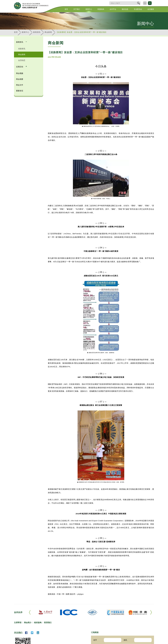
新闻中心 (89, 9)
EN (145, 3)
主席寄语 (18, 623)
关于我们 (77, 9)
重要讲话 (20, 91)
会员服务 (151, 9)
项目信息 (125, 9)
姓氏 (125, 640)
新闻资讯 (37, 32)
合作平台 (113, 9)
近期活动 (20, 67)
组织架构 (38, 623)
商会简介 (28, 623)
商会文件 (20, 85)
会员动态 (22, 60)
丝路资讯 (22, 49)
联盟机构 (101, 9)
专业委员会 (138, 9)
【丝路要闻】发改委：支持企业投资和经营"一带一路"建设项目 (81, 32)
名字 (95, 640)
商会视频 (20, 73)
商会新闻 (48, 32)
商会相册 (20, 79)
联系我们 (48, 623)
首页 (66, 9)
